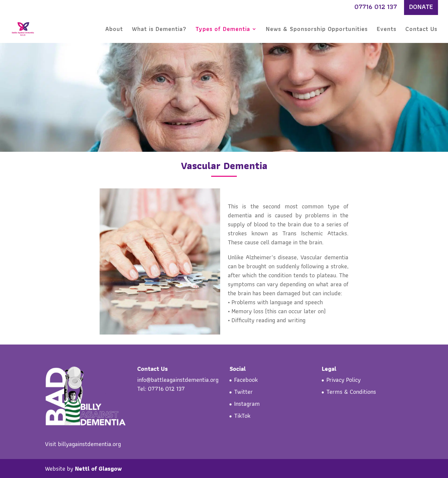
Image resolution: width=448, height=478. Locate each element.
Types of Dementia (223, 30)
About (114, 30)
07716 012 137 (376, 8)
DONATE (421, 8)
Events (387, 30)
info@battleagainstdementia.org (178, 380)
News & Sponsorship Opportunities (317, 30)
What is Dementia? (159, 30)
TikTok (242, 416)
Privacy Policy (344, 380)
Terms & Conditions (351, 392)
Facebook (246, 380)
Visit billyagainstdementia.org (83, 444)
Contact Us (421, 30)
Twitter (243, 392)
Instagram (247, 404)
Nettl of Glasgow (98, 469)
